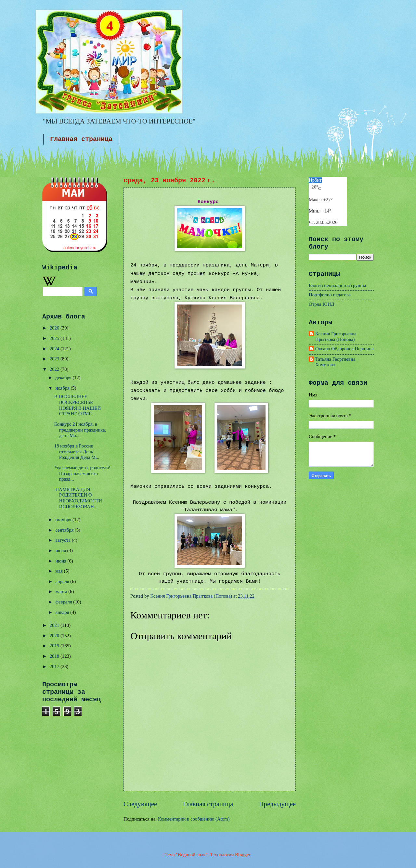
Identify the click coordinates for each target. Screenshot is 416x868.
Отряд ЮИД (321, 304)
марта (62, 591)
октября (64, 520)
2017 (55, 667)
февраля (64, 602)
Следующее (140, 804)
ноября (63, 388)
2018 (55, 656)
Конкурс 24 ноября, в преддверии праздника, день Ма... (80, 430)
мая (59, 571)
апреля (63, 581)
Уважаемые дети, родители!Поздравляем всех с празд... (82, 473)
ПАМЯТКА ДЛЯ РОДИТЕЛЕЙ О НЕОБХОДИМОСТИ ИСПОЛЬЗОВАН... (78, 498)
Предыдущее (277, 804)
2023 (55, 359)
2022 (55, 369)
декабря (64, 378)
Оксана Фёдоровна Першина (344, 349)
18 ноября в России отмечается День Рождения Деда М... (77, 452)
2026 (55, 328)
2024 (55, 349)
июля (61, 551)
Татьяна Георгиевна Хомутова (335, 362)
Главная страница (81, 139)
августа (63, 540)
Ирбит (315, 180)
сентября (65, 530)
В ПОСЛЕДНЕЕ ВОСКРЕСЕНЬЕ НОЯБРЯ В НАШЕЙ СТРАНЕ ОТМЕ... (78, 405)
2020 (55, 636)
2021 (55, 625)
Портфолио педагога (330, 295)
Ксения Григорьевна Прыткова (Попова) (336, 337)
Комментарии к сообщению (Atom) (194, 819)
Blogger (243, 855)
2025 (55, 338)
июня (61, 561)
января (63, 612)
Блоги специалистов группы (337, 285)
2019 (55, 646)
